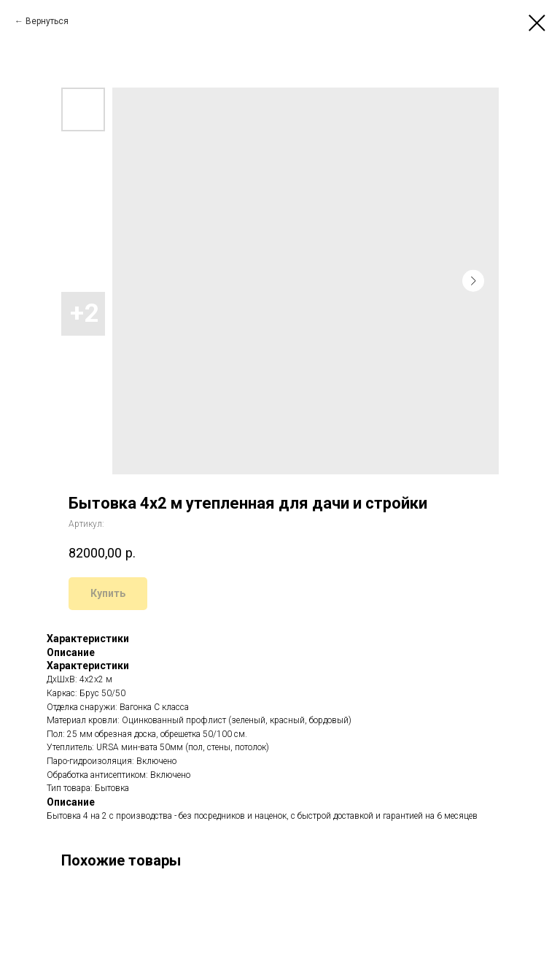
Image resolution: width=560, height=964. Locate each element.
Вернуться (47, 21)
